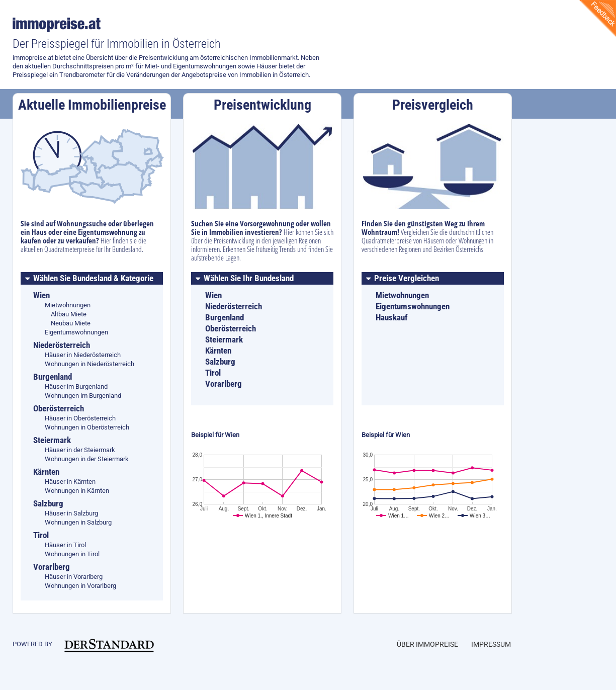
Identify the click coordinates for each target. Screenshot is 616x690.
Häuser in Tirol (65, 545)
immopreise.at (58, 25)
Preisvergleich (433, 105)
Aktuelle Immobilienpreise (92, 105)
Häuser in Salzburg (71, 513)
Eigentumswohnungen (76, 332)
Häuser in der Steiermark (80, 450)
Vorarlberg (224, 384)
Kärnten (218, 351)
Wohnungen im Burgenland (83, 396)
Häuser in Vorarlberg (74, 577)
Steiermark (224, 339)
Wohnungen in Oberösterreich (87, 427)
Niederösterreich (234, 306)
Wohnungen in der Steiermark (87, 459)
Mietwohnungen (68, 305)
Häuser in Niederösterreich (83, 355)
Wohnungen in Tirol (72, 554)
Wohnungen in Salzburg (78, 522)
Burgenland (225, 317)
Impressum (491, 644)
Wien (213, 295)
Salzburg (220, 362)
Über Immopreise (427, 644)
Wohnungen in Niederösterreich (90, 364)
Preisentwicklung (262, 105)
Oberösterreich (231, 328)
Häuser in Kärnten (70, 482)
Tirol (213, 373)
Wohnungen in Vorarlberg (80, 586)
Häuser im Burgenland (76, 386)
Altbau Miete (69, 314)
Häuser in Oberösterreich (80, 418)
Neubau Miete (71, 323)
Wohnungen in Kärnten (77, 491)
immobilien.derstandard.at (109, 645)
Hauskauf (392, 317)
